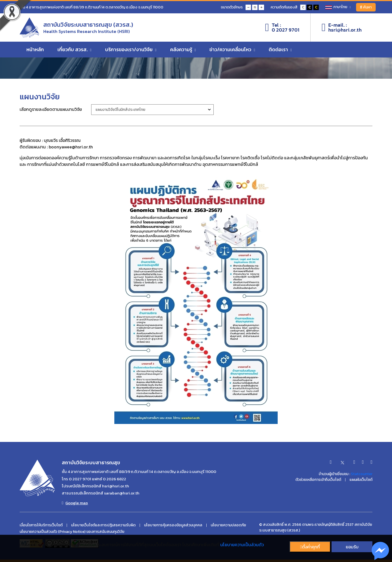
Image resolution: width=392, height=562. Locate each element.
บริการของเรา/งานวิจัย (131, 50)
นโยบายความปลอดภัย (228, 525)
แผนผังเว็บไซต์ (361, 480)
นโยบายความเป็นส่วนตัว (242, 545)
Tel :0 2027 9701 (282, 28)
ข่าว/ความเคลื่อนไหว (232, 50)
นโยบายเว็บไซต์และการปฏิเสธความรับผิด (103, 525)
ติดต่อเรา (280, 50)
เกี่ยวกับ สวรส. (74, 50)
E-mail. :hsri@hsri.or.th (342, 28)
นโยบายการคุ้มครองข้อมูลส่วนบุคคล (173, 525)
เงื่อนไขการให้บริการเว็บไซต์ (41, 525)
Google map (75, 503)
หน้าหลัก (35, 50)
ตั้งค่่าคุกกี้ (310, 547)
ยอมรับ (352, 547)
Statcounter (362, 474)
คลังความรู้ (183, 50)
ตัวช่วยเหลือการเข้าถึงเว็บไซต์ (318, 480)
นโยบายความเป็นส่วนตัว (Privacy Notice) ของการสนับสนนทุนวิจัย (72, 532)
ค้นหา (366, 7)
